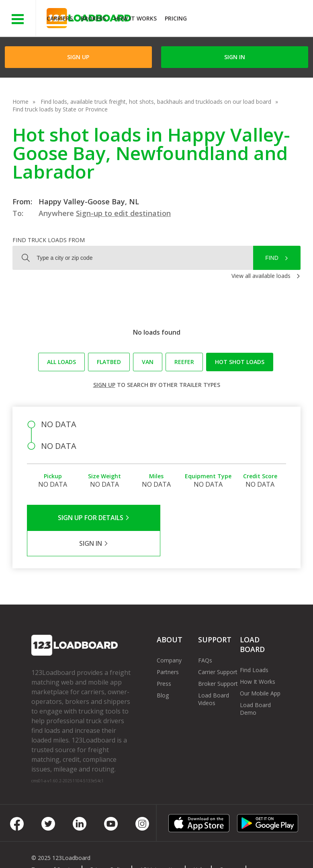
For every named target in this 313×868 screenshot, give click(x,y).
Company (169, 635)
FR (120, 851)
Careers (229, 844)
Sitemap (91, 851)
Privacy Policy (108, 844)
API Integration (159, 844)
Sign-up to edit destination (123, 213)
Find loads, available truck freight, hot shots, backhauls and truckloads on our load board (156, 102)
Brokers (93, 18)
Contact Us (52, 851)
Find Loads (254, 644)
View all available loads (261, 276)
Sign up (104, 385)
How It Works (135, 18)
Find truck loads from (49, 240)
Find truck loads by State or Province (60, 109)
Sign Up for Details (92, 518)
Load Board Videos (214, 673)
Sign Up (78, 57)
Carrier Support (218, 646)
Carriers (60, 18)
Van (148, 362)
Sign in (235, 57)
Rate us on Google (162, 851)
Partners (168, 646)
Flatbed (109, 362)
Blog (163, 670)
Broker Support (218, 658)
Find (272, 258)
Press (164, 658)
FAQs (205, 635)
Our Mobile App (260, 667)
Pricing (176, 18)
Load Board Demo (255, 683)
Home (20, 102)
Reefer (184, 362)
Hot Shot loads (240, 362)
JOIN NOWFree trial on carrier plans (251, 20)
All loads (61, 362)
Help (199, 844)
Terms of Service (53, 844)
